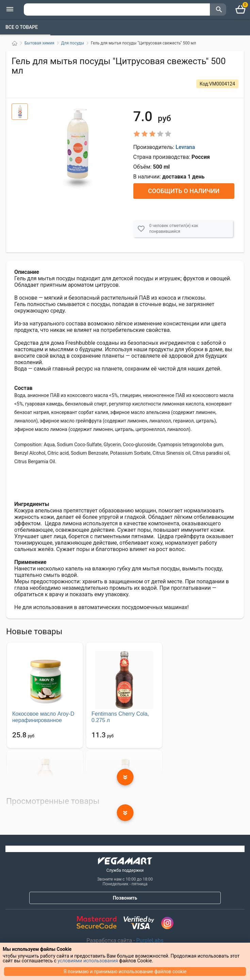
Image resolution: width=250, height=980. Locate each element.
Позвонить (125, 898)
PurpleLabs (149, 940)
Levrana (185, 147)
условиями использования (88, 961)
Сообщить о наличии (184, 191)
